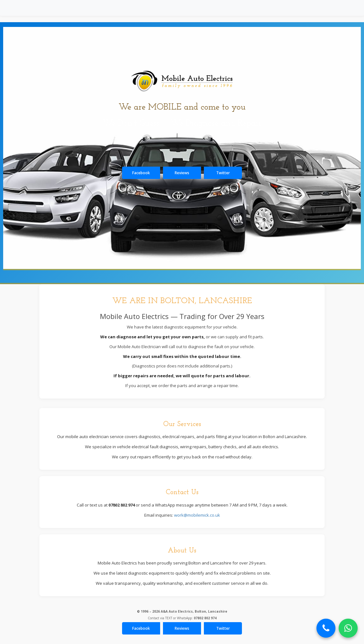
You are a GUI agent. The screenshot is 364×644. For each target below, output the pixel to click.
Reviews (182, 173)
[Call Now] (326, 628)
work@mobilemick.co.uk (197, 515)
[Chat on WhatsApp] (348, 628)
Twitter (223, 173)
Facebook (141, 173)
